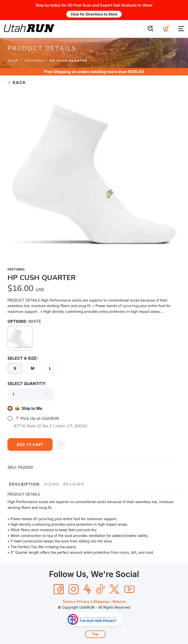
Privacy (83, 602)
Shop (13, 60)
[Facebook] (59, 589)
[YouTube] (129, 589)
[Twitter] (114, 589)
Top (95, 634)
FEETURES (34, 60)
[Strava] (87, 589)
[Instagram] (74, 589)
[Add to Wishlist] (60, 444)
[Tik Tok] (100, 589)
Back (17, 82)
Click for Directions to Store (94, 14)
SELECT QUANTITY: (27, 384)
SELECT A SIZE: (23, 358)
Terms (68, 602)
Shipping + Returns (110, 602)
